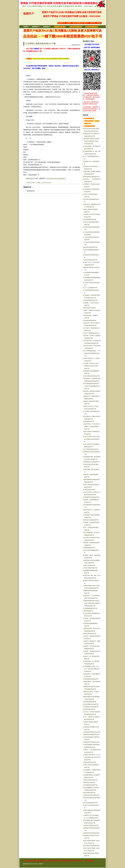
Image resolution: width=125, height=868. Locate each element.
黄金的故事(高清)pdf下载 (90, 702)
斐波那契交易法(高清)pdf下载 (91, 679)
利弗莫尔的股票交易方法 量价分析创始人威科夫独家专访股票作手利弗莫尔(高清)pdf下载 (92, 603)
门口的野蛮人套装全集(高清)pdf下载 (40, 44)
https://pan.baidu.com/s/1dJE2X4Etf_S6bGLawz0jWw (51, 59)
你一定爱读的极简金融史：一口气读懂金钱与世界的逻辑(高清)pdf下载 (92, 353)
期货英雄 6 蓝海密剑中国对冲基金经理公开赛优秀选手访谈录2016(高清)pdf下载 (92, 141)
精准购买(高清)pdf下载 (90, 548)
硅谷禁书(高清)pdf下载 (90, 793)
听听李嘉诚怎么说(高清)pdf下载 (92, 177)
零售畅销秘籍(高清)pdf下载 (91, 608)
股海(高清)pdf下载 (89, 611)
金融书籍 (33, 183)
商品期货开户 (36, 27)
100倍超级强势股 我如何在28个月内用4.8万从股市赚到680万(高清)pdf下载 (92, 386)
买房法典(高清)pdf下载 (90, 490)
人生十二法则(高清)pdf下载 (91, 288)
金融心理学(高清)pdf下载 (90, 634)
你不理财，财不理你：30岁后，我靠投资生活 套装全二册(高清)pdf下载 (92, 366)
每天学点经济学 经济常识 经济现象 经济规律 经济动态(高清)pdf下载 (92, 439)
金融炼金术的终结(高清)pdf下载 (92, 742)
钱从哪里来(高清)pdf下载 (90, 320)
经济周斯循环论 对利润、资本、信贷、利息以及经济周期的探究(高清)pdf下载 (92, 669)
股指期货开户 (47, 27)
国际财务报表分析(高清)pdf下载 (92, 795)
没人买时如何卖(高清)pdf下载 (91, 449)
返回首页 (26, 27)
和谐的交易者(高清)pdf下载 (91, 780)
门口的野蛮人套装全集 (46, 183)
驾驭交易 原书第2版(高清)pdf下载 (92, 732)
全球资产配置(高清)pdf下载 (91, 300)
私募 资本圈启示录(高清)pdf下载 (92, 376)
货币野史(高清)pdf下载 (90, 709)
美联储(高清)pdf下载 (89, 421)
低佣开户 (29, 13)
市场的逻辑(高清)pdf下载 (90, 219)
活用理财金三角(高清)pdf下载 (91, 707)
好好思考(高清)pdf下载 (90, 783)
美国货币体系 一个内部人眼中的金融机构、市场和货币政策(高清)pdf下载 (92, 427)
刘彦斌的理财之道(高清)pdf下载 (92, 497)
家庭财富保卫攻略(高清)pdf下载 (92, 735)
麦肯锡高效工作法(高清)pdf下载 (92, 462)
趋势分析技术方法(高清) (90, 308)
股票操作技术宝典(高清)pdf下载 (92, 833)
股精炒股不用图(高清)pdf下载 (91, 825)
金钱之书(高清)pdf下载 (90, 565)
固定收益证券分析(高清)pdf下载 (92, 846)
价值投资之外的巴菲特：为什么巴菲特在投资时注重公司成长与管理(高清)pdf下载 (92, 757)
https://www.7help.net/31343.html (56, 178)
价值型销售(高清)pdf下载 (90, 762)
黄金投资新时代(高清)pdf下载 (91, 704)
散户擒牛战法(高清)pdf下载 (91, 247)
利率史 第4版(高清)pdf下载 (91, 568)
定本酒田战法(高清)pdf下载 (91, 785)
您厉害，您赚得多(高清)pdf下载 (92, 333)
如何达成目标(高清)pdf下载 (91, 260)
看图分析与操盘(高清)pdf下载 (91, 520)
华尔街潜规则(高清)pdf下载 (91, 803)
